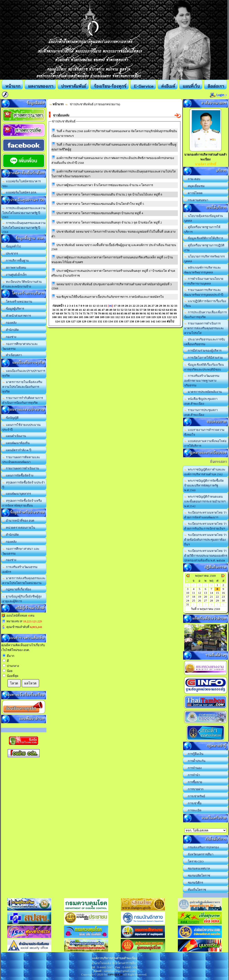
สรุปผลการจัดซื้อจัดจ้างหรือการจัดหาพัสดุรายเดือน (22, 503)
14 (211, 593)
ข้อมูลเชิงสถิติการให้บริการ (204, 238)
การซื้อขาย (193, 782)
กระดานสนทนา (196, 200)
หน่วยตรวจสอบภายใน (19, 528)
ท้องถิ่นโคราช (195, 890)
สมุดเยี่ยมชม (195, 186)
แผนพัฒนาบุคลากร (17, 494)
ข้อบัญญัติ (11, 418)
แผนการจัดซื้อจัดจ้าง (18, 475)
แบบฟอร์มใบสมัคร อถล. (20, 192)
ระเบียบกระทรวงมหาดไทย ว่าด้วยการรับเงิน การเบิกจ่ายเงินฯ (205, 526)
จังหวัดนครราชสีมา (199, 854)
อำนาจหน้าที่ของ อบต (18, 521)
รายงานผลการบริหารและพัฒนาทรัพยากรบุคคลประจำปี (204, 292)
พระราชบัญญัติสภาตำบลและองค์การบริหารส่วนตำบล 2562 (205, 472)
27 (205, 601)
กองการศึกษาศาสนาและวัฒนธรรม (20, 346)
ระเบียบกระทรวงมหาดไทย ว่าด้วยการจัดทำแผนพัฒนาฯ (205, 515)
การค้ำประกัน (195, 761)
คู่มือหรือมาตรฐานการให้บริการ (202, 229)
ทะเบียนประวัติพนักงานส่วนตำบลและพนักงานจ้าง (22, 284)
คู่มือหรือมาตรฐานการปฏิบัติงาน (204, 248)
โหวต (14, 683)
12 (200, 593)
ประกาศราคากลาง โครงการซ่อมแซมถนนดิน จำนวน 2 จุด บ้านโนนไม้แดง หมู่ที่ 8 (109, 194)
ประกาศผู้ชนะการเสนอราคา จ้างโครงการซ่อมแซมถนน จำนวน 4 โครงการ (105, 185)
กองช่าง (9, 337)
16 (223, 593)
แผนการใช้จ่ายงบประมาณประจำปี (21, 427)
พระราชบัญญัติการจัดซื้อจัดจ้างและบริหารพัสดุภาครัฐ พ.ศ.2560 (204, 485)
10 (187, 593)
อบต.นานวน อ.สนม (205, 830)
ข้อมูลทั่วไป (12, 246)
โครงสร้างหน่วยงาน (17, 302)
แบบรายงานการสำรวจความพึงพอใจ (204, 432)
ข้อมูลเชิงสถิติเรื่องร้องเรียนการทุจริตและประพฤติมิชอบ (204, 367)
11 (194, 593)
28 (211, 601)
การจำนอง (193, 768)
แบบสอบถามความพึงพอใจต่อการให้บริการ (205, 443)
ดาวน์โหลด (194, 193)
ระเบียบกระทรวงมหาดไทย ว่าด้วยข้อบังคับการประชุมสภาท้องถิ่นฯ (205, 540)
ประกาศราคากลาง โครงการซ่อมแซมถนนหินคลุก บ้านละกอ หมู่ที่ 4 (100, 213)
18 (194, 597)
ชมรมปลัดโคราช (197, 876)
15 (217, 593)
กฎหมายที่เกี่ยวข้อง (17, 589)
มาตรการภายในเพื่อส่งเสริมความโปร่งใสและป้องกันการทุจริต (22, 387)
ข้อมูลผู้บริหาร (13, 309)
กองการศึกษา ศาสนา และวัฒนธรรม (21, 551)
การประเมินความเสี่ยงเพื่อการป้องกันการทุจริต (206, 315)
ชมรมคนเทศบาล (197, 868)
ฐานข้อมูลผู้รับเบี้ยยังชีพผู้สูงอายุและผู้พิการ (22, 599)
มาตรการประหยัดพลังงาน (203, 392)
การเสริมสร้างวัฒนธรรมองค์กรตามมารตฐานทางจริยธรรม (202, 381)
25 (194, 601)
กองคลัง (10, 323)
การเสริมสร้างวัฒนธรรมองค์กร (20, 569)
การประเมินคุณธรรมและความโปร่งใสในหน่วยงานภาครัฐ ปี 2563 (24, 213)
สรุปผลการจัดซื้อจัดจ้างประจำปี (24, 485)
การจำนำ (192, 775)
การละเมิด (193, 810)
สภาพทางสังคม (14, 268)
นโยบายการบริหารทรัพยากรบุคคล (205, 259)
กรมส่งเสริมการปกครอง (202, 847)
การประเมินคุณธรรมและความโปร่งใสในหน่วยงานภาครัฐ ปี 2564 (24, 227)
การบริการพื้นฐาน (16, 261)
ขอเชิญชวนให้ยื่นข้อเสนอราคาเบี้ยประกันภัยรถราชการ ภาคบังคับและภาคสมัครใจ (110, 297)
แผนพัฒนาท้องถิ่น (16, 443)
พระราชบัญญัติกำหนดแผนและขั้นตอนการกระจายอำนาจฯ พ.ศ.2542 (205, 501)
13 (205, 593)
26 (200, 601)
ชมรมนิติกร (194, 883)
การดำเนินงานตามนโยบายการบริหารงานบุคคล (204, 281)
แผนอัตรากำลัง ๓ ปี (17, 450)
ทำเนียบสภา (12, 355)
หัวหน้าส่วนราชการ (17, 316)
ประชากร (10, 253)
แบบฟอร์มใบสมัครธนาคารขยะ (22, 184)
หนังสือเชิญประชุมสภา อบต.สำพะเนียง (201, 401)
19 (200, 597)
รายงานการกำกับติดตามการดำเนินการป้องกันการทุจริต (23, 400)
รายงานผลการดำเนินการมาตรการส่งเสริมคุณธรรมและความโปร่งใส (204, 328)
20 (205, 597)
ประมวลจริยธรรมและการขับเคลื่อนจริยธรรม (205, 342)
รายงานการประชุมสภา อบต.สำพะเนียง (201, 412)
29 (217, 601)
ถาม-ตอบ (192, 179)
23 (223, 597)
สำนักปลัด (11, 330)
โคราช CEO (194, 861)
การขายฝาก (194, 789)
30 (223, 601)
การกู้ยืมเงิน (194, 754)
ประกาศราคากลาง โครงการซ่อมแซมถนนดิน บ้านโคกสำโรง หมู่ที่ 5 (100, 204)
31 (187, 604)
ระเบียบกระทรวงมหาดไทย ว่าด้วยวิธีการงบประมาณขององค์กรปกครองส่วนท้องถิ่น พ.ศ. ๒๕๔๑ (206, 556)
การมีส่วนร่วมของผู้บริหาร (203, 351)
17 (187, 597)
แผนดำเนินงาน (14, 436)
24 (187, 601)
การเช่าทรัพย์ (195, 796)
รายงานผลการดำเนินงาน (21, 468)
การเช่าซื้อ (193, 803)
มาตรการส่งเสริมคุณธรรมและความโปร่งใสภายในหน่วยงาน (24, 581)
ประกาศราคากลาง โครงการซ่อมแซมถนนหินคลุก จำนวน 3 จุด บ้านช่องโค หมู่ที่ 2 (109, 222)
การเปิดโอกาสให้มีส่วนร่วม (204, 358)
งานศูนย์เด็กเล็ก (15, 275)
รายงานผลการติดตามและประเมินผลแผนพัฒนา (21, 460)
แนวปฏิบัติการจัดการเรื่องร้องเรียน (205, 304)
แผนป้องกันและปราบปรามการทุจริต (24, 373)
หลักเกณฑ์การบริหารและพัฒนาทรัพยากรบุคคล (203, 270)
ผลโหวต (30, 683)
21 (211, 597)
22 (217, 597)
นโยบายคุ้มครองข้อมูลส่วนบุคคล (204, 218)
